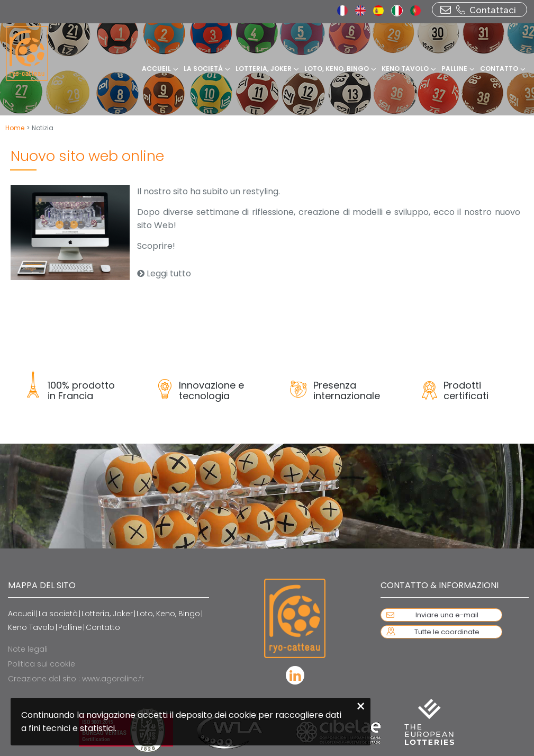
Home (15, 128)
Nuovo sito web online (87, 156)
